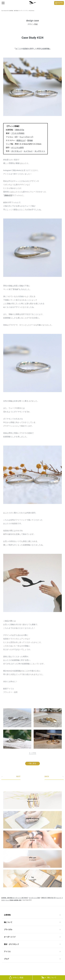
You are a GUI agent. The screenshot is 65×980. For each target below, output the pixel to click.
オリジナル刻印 (17, 148)
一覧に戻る (32, 763)
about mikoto (32, 800)
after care (32, 859)
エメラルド (28, 151)
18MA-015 (8, 195)
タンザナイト (40, 151)
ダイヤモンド (17, 151)
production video (32, 839)
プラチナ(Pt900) (18, 133)
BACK (54, 777)
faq (32, 879)
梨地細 (30, 140)
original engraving (32, 820)
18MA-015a (19, 130)
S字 (16, 137)
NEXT (11, 777)
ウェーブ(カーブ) (26, 137)
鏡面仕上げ (21, 140)
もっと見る (33, 753)
